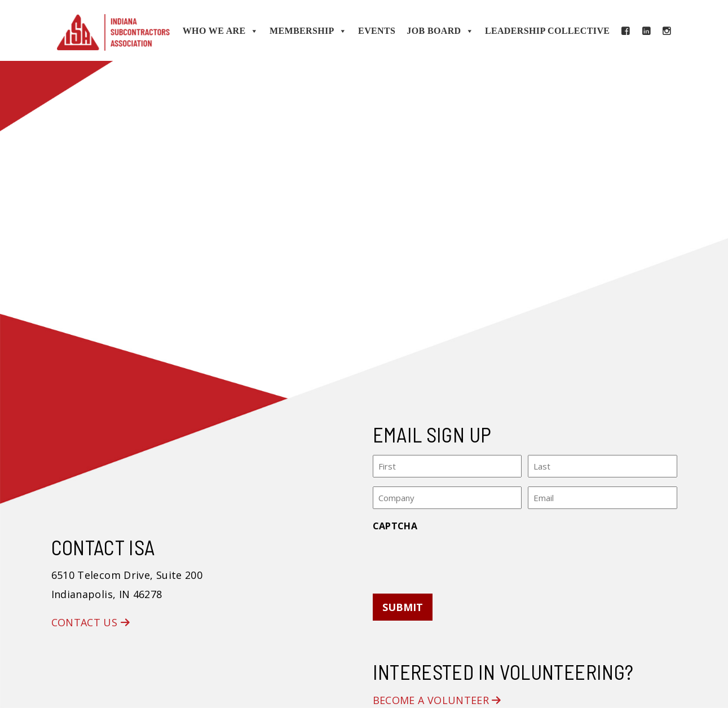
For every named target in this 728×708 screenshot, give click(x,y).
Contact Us (91, 622)
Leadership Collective (548, 31)
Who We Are (220, 31)
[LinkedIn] (646, 31)
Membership (308, 31)
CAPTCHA (395, 526)
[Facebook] (625, 31)
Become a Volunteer (437, 700)
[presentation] (458, 559)
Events (377, 31)
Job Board (440, 31)
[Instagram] (667, 31)
